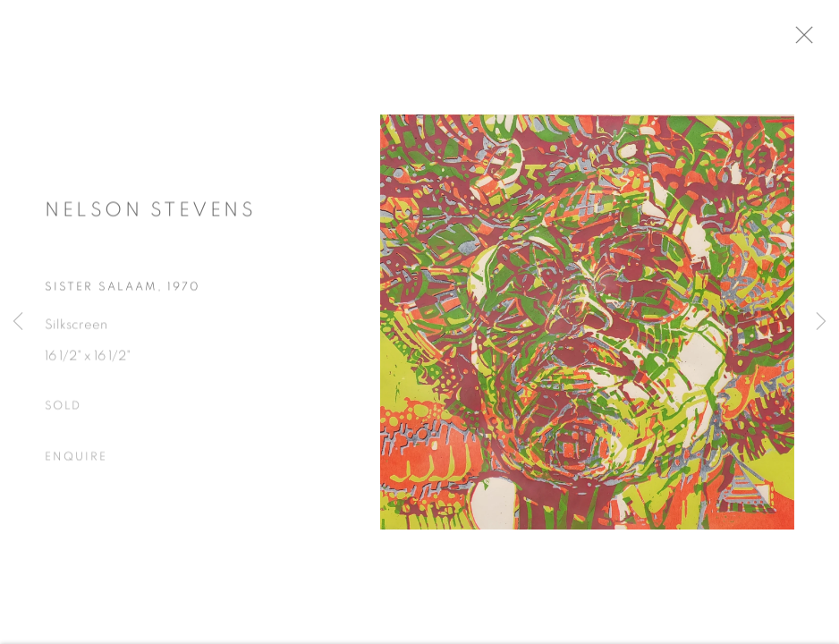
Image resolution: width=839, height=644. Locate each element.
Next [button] (821, 322)
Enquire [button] (76, 462)
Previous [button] (18, 322)
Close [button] (814, 40)
